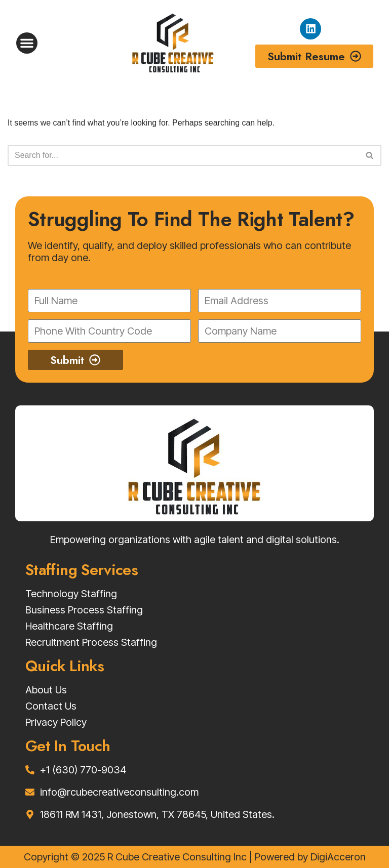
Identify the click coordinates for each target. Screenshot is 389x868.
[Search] (183, 155)
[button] (27, 43)
